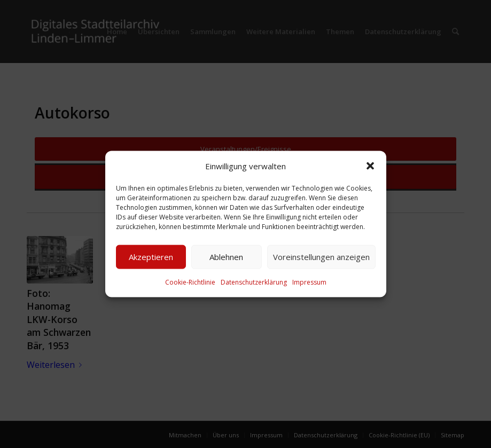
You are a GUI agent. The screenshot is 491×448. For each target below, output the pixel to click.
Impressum (309, 282)
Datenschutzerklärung (254, 282)
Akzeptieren (151, 257)
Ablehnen (226, 257)
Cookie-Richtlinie (190, 282)
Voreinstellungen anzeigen (321, 257)
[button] (370, 166)
